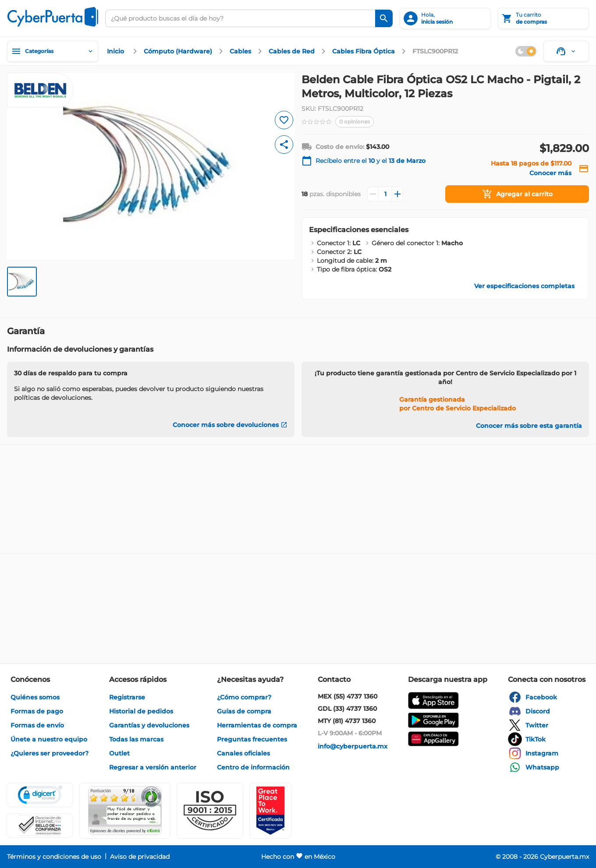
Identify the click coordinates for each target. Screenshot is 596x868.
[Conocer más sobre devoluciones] (230, 425)
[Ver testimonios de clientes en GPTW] (270, 811)
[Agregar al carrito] (517, 194)
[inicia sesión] (445, 18)
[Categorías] (53, 51)
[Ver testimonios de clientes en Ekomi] (125, 811)
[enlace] (117, 51)
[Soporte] (566, 51)
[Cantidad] (385, 194)
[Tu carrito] (543, 18)
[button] (210, 811)
